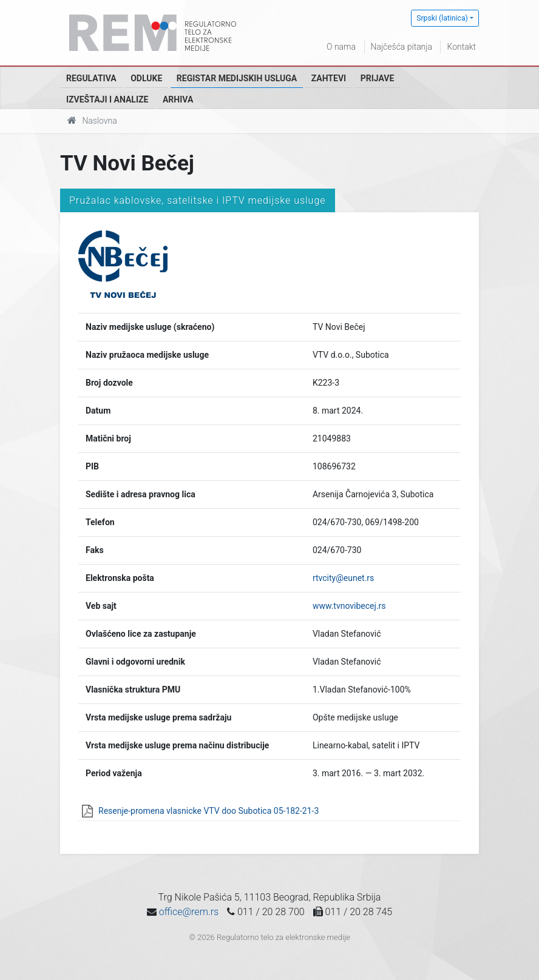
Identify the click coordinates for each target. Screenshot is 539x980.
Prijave (378, 78)
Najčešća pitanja (401, 47)
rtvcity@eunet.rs (343, 578)
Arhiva (178, 99)
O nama (341, 47)
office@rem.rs (189, 912)
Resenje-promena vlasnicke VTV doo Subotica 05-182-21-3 (208, 811)
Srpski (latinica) (442, 18)
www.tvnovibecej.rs (349, 606)
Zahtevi (329, 78)
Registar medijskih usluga (237, 78)
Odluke (146, 78)
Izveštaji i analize (107, 99)
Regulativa (91, 78)
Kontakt (461, 47)
